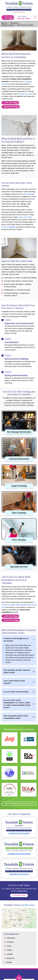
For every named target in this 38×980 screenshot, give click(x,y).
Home (5, 23)
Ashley (9, 950)
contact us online (26, 94)
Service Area (28, 905)
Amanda (10, 942)
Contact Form (22, 891)
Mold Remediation (8, 25)
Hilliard (19, 605)
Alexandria (11, 938)
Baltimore (11, 958)
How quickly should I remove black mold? (17, 671)
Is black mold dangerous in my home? (16, 640)
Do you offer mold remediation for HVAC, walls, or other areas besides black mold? (17, 704)
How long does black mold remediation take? (16, 717)
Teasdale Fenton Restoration (19, 854)
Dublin (13, 605)
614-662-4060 (24, 19)
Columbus (6, 605)
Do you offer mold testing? (16, 692)
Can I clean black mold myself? (14, 682)
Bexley (9, 962)
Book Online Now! (12, 107)
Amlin (9, 946)
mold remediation (9, 227)
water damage (28, 194)
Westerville (26, 605)
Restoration (14, 23)
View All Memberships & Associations (19, 804)
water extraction (25, 217)
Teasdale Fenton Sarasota (19, 833)
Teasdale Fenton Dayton (19, 874)
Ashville (10, 954)
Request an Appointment (9, 18)
